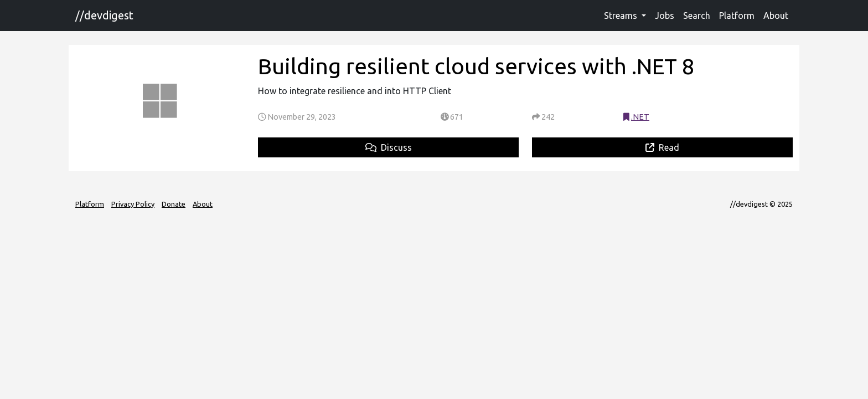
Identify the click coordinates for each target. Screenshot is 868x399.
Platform (737, 16)
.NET (640, 117)
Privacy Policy (133, 204)
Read (662, 147)
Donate (174, 204)
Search (697, 16)
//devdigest (104, 15)
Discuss (389, 147)
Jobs (665, 16)
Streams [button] (622, 16)
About (776, 16)
